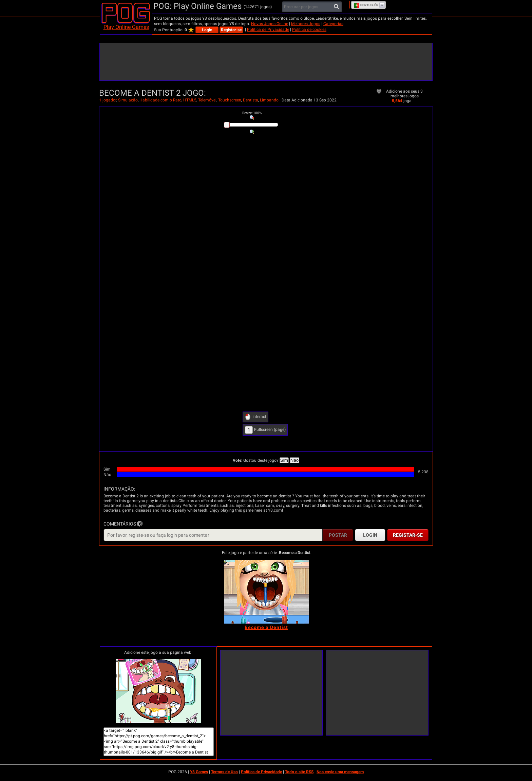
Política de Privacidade (268, 30)
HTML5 (190, 100)
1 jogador (108, 100)
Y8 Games (199, 772)
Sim (284, 460)
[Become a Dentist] (266, 592)
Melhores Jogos (306, 24)
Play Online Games (126, 27)
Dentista (251, 100)
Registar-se (231, 30)
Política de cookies (309, 30)
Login (207, 30)
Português (366, 5)
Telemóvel (207, 100)
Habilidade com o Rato (160, 100)
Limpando (269, 100)
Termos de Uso (224, 772)
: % (252, 113)
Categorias (333, 24)
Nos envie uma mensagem (340, 772)
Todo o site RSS (299, 772)
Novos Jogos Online (270, 24)
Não (294, 460)
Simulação (128, 100)
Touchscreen (230, 100)
